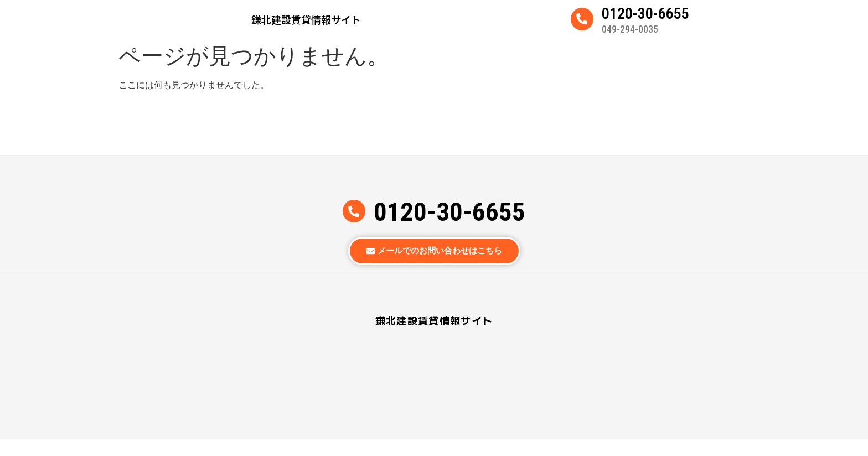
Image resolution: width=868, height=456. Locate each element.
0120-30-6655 (645, 18)
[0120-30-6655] (582, 24)
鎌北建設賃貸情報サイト (306, 24)
